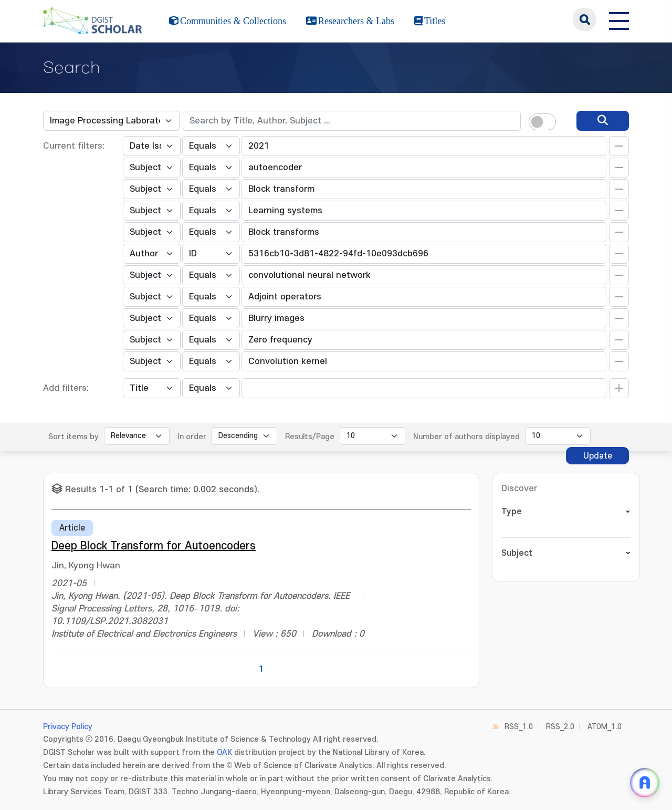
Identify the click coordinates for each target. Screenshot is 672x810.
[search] (603, 121)
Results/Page (310, 437)
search (584, 19)
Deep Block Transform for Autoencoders (154, 546)
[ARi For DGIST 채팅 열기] (645, 783)
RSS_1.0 (519, 727)
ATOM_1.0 (605, 727)
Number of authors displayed (466, 437)
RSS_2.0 (560, 727)
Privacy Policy (68, 727)
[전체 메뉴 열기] (619, 19)
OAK (224, 752)
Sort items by (73, 437)
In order (192, 437)
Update (598, 456)
